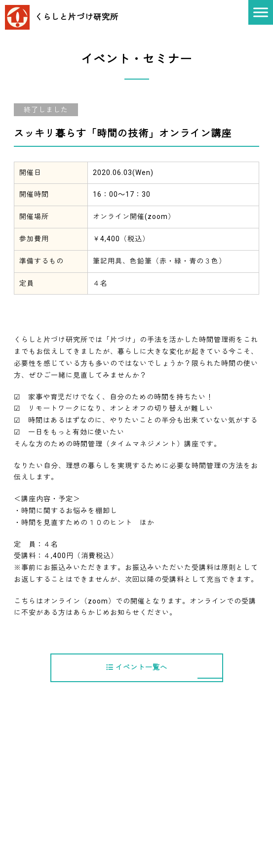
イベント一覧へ (137, 667)
